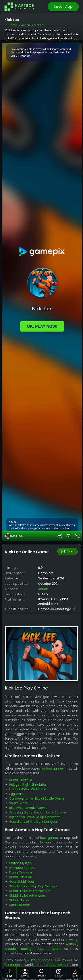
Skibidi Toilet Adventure (27, 896)
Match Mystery (21, 863)
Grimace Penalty (22, 868)
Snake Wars (18, 803)
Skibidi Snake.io (21, 780)
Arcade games (57, 965)
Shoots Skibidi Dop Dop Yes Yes (33, 886)
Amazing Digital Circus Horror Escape (38, 812)
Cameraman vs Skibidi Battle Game (37, 798)
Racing (26, 949)
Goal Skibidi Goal (22, 882)
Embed (67, 551)
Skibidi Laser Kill (21, 877)
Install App (63, 7)
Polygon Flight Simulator (28, 785)
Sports (56, 949)
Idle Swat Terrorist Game (28, 808)
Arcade (10, 949)
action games (53, 768)
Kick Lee (14, 536)
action (43, 589)
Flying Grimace (21, 872)
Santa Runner (20, 905)
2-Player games (40, 960)
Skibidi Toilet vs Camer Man (30, 891)
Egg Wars (16, 794)
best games (49, 838)
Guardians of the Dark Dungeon (34, 822)
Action (71, 944)
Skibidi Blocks (19, 900)
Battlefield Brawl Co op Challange (35, 817)
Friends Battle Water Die (28, 789)
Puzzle (42, 949)
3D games (13, 965)
